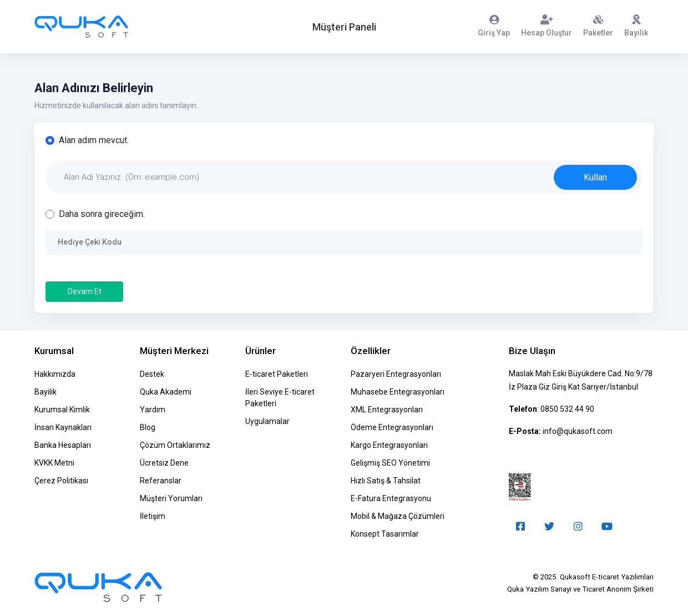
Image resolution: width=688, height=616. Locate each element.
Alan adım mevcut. (94, 140)
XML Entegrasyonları (387, 410)
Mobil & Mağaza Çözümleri (398, 516)
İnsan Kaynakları (63, 427)
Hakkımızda (55, 374)
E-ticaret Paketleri (277, 374)
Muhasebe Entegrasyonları (398, 392)
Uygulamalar (267, 421)
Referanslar (161, 481)
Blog (148, 427)
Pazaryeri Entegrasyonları (396, 374)
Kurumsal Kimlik (62, 410)
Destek (152, 374)
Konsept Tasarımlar (385, 534)
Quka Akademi (166, 392)
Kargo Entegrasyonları (389, 445)
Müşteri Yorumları (171, 498)
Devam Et (85, 291)
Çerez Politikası (61, 481)
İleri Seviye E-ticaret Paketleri (280, 398)
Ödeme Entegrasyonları (392, 427)
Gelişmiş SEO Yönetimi (390, 463)
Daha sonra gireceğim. (102, 214)
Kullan (595, 177)
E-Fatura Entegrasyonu (391, 498)
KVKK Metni (54, 463)
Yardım (153, 410)
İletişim (153, 516)
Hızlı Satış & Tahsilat (386, 481)
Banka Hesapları (63, 445)
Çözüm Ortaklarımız (175, 445)
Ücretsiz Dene (164, 463)
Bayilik (45, 392)
